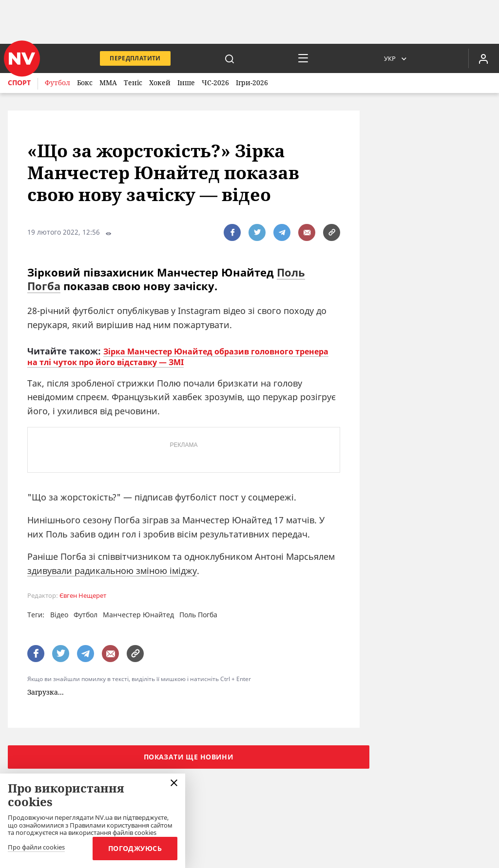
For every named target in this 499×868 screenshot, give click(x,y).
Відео (59, 615)
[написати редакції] (307, 232)
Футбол (58, 83)
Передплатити (135, 58)
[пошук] (230, 58)
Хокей (160, 83)
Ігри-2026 (252, 83)
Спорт (19, 83)
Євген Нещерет (83, 596)
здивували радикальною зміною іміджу (112, 571)
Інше (186, 83)
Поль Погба (198, 615)
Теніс (133, 83)
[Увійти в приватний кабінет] (483, 58)
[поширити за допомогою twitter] (257, 232)
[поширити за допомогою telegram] (282, 232)
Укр (390, 58)
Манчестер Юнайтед (138, 615)
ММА (108, 83)
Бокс (85, 83)
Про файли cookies (36, 848)
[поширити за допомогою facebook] (232, 232)
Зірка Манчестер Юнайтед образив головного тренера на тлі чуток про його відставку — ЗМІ (178, 357)
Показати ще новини (189, 757)
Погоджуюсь (135, 848)
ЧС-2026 (215, 83)
